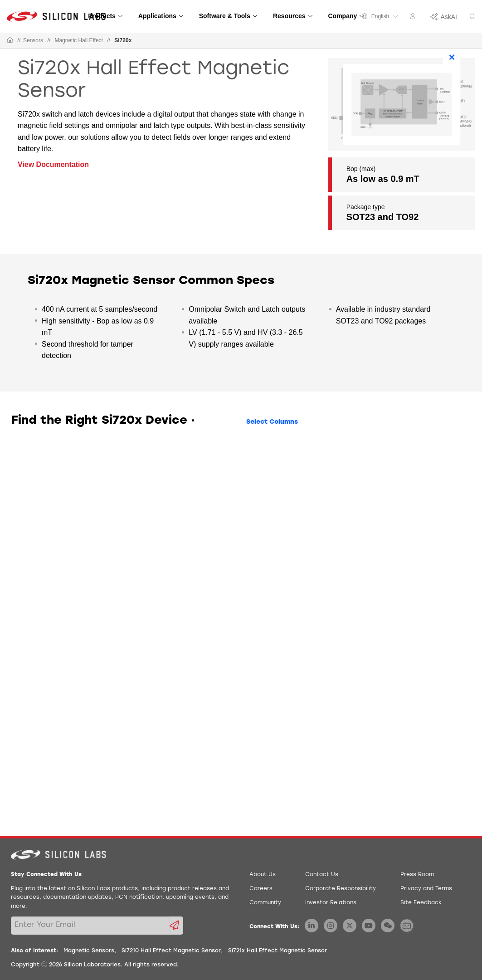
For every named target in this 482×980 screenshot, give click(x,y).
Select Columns (272, 422)
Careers (261, 889)
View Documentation (53, 164)
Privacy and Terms (426, 889)
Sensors (33, 40)
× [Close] (452, 57)
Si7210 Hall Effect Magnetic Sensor (171, 951)
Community (265, 903)
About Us (263, 875)
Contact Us (322, 875)
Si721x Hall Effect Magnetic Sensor (278, 951)
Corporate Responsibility (341, 889)
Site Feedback (421, 903)
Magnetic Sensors (89, 951)
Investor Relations (331, 903)
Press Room (417, 875)
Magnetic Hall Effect (79, 40)
